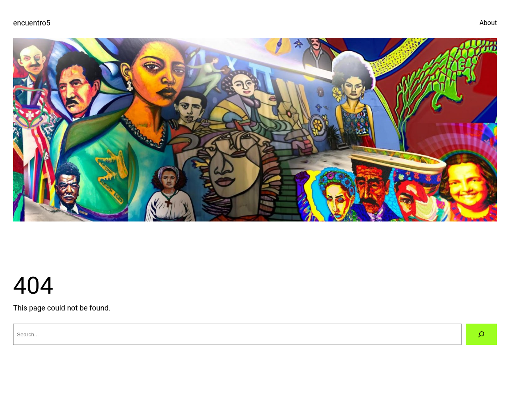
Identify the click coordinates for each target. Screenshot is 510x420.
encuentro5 (32, 23)
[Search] (481, 334)
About (488, 23)
